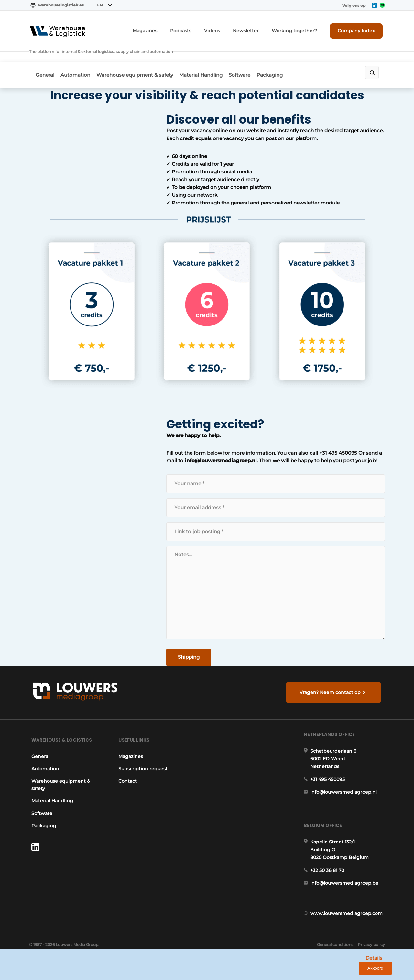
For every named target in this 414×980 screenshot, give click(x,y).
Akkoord (390, 970)
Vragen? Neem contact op (332, 680)
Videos (231, 28)
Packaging (291, 57)
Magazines (171, 28)
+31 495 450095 (247, 436)
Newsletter (262, 28)
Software (256, 57)
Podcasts (203, 28)
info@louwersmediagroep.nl (111, 444)
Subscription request (143, 764)
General (45, 57)
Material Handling (213, 57)
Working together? (304, 28)
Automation (80, 57)
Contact (127, 776)
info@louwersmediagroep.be (347, 890)
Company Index (360, 28)
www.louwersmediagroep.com (349, 923)
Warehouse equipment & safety (143, 57)
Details (359, 970)
